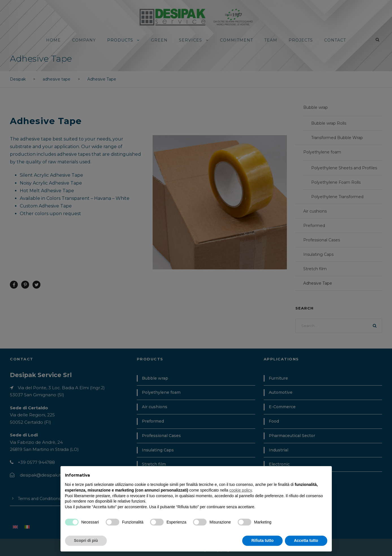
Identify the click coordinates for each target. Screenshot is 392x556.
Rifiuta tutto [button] (262, 540)
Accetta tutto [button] (306, 540)
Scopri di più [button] (86, 540)
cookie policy (240, 490)
